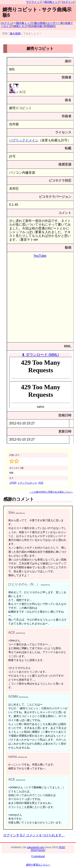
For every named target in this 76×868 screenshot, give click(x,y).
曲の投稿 (40, 23)
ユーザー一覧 (55, 23)
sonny (13, 757)
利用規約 (49, 26)
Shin (12, 513)
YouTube (40, 256)
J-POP (13, 483)
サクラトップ (34, 2)
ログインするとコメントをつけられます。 (34, 835)
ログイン (68, 2)
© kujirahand (38, 856)
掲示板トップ (52, 2)
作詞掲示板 (35, 26)
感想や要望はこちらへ (38, 865)
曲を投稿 (15, 33)
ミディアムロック (27, 483)
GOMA (13, 696)
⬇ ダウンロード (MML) (40, 355)
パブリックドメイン (24, 140)
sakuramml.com (36, 847)
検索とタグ (20, 26)
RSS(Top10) (38, 850)
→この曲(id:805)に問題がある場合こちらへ (51, 492)
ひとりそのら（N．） (24, 584)
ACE (17, 92)
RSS (62, 847)
